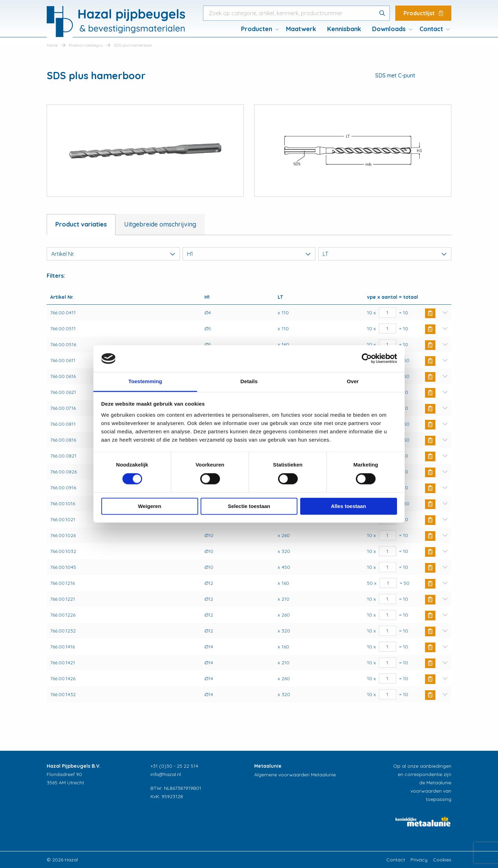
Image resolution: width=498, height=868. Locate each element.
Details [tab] (249, 381)
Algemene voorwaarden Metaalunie (295, 775)
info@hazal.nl (166, 774)
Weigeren (150, 506)
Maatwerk (301, 29)
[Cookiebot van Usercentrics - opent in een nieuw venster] (367, 359)
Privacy (419, 860)
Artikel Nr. (113, 254)
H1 (249, 254)
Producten (257, 29)
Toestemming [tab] (145, 381)
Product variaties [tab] (81, 224)
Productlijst (423, 13)
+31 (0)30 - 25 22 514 (174, 766)
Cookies (442, 860)
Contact (431, 29)
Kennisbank (344, 29)
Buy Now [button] (430, 313)
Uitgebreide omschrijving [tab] (160, 224)
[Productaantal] (388, 313)
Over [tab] (353, 381)
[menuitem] (258, 29)
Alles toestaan (349, 506)
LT (385, 254)
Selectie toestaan (249, 506)
